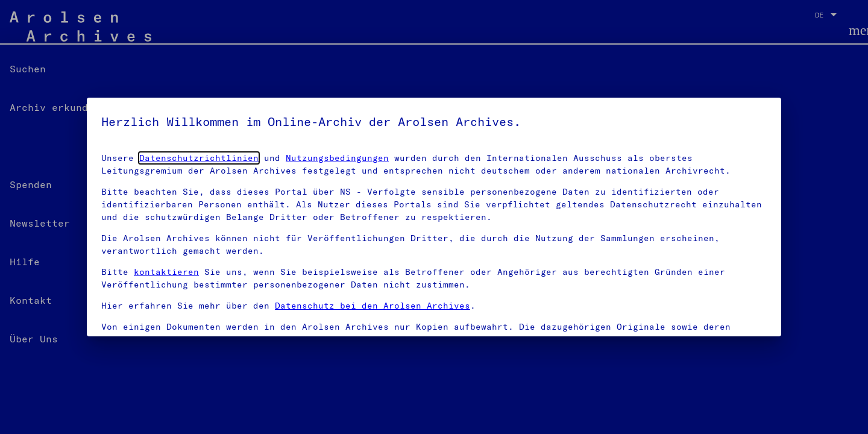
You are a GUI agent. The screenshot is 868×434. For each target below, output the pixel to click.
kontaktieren (166, 272)
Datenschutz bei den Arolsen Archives (373, 306)
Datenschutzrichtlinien (199, 158)
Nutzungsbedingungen (337, 158)
